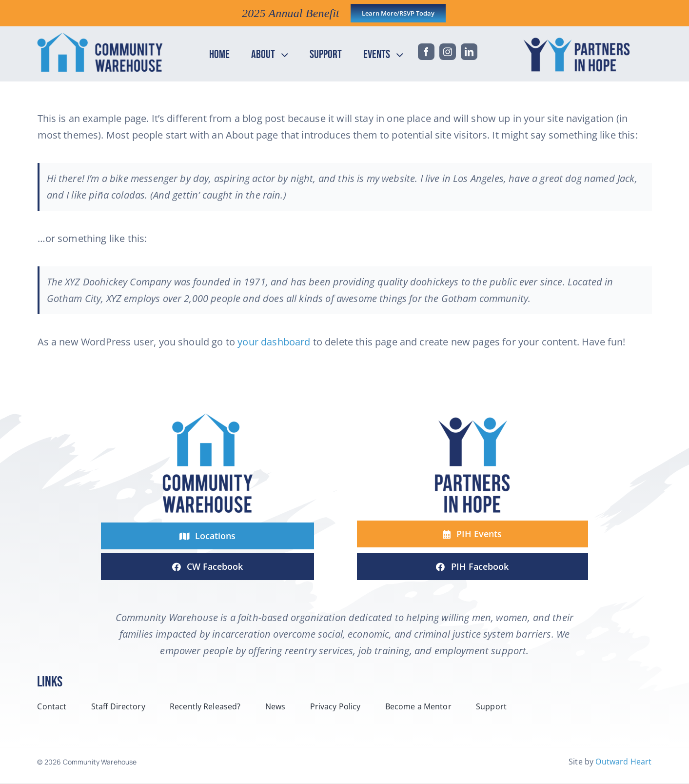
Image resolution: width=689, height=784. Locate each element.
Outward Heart (623, 762)
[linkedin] (469, 52)
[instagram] (448, 52)
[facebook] (426, 52)
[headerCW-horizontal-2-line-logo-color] (100, 37)
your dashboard (274, 342)
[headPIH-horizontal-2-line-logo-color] (579, 37)
